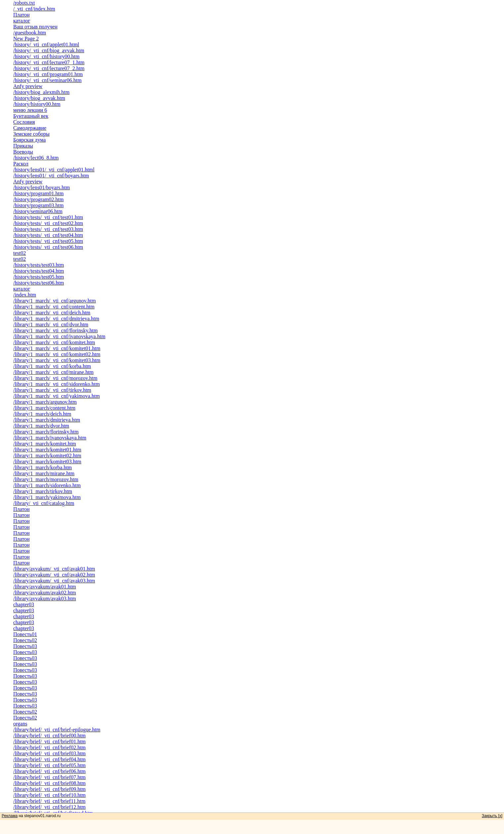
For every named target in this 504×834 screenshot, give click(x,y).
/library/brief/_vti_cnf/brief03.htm (49, 753)
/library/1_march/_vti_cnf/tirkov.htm (52, 390)
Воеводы (23, 152)
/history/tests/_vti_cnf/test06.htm (48, 247)
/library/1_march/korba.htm (42, 467)
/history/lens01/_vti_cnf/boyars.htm (51, 176)
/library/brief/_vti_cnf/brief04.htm (49, 759)
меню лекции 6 (30, 110)
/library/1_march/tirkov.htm (43, 491)
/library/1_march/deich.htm (42, 414)
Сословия (24, 122)
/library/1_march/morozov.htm (46, 479)
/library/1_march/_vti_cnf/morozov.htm (55, 378)
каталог (22, 21)
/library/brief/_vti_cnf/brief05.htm (49, 765)
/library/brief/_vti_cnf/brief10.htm (49, 795)
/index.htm (25, 295)
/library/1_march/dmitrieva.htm (47, 420)
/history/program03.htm (38, 205)
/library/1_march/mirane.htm (44, 473)
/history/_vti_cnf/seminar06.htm (47, 80)
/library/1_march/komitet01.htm (47, 450)
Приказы (23, 146)
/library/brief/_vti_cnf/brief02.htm (49, 747)
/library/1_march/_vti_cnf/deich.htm (52, 313)
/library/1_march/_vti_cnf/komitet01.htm (57, 348)
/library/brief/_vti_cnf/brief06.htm (49, 771)
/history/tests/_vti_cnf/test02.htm (48, 223)
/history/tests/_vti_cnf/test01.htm (48, 217)
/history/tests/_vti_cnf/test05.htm (48, 241)
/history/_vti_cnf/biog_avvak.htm (49, 50)
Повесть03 (25, 646)
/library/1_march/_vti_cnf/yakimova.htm (57, 396)
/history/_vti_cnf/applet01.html (46, 45)
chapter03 (24, 604)
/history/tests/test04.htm (39, 271)
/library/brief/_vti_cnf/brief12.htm (49, 807)
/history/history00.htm (37, 104)
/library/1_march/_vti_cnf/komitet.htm (54, 342)
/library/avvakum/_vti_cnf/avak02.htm (54, 575)
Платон (21, 15)
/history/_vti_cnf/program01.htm (48, 74)
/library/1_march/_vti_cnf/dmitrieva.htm (56, 319)
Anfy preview (28, 86)
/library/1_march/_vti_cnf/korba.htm (52, 366)
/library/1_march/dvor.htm (41, 426)
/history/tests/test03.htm (39, 265)
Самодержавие (30, 128)
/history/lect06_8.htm (36, 158)
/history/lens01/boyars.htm (42, 187)
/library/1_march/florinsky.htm (46, 432)
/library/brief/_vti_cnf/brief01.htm (49, 741)
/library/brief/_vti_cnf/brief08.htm (49, 783)
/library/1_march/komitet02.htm (47, 456)
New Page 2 (26, 39)
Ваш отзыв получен (35, 27)
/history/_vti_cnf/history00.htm (46, 56)
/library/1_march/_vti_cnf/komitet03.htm (57, 360)
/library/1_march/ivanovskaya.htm (50, 438)
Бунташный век (31, 116)
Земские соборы (31, 134)
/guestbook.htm (30, 33)
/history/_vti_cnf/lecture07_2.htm (49, 68)
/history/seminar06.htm (38, 211)
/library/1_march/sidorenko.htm (47, 485)
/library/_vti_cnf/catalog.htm (44, 503)
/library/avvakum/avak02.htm (45, 593)
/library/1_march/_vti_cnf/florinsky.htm (55, 330)
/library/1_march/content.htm (44, 408)
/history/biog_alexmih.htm (41, 92)
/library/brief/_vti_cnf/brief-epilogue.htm (57, 730)
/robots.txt (24, 3)
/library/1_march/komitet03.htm (47, 462)
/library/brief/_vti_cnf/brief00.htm (49, 736)
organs (20, 724)
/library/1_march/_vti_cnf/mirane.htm (53, 372)
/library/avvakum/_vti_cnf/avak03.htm (54, 581)
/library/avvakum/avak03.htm (45, 599)
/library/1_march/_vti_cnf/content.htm (54, 307)
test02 (20, 253)
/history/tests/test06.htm (39, 283)
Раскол (21, 164)
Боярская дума (29, 140)
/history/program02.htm (38, 199)
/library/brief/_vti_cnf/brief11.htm (49, 801)
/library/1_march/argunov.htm (45, 402)
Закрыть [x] (492, 816)
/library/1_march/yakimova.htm (47, 497)
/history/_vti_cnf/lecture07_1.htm (49, 62)
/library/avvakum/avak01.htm (45, 587)
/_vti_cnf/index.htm (34, 9)
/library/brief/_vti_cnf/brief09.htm (49, 789)
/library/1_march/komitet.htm (45, 444)
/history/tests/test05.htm (39, 277)
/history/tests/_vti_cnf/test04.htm (48, 235)
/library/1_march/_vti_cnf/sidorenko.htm (57, 384)
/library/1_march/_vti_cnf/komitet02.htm (57, 354)
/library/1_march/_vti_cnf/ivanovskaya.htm (59, 336)
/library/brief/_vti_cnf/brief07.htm (49, 777)
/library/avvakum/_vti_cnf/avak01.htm (54, 569)
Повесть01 (25, 634)
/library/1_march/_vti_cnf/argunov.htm (55, 301)
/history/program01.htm (38, 193)
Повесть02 (25, 640)
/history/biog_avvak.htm (39, 98)
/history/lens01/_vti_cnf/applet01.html (54, 170)
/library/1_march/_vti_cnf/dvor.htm (51, 324)
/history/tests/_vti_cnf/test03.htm (48, 229)
